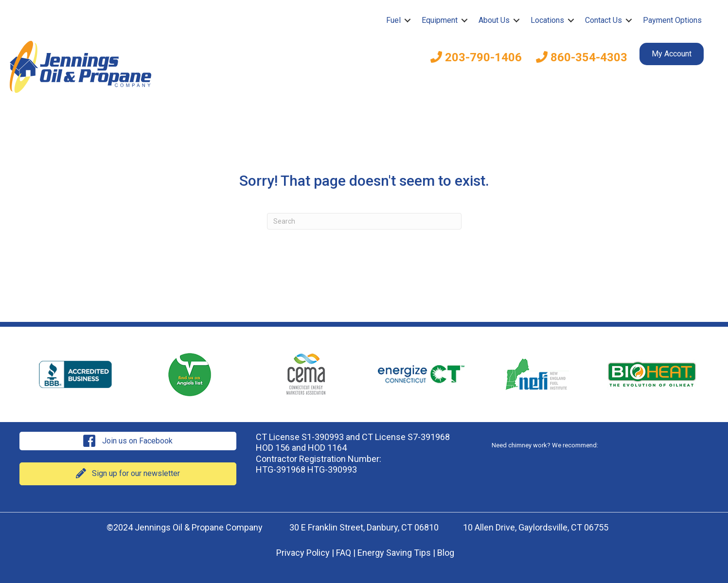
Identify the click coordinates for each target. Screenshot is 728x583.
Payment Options (672, 20)
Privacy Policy (303, 553)
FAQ (344, 553)
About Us (494, 20)
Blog (446, 553)
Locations (547, 20)
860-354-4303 (582, 57)
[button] (408, 20)
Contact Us (604, 20)
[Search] (364, 221)
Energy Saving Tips (394, 553)
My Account (672, 54)
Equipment (440, 20)
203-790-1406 (476, 57)
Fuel (393, 20)
